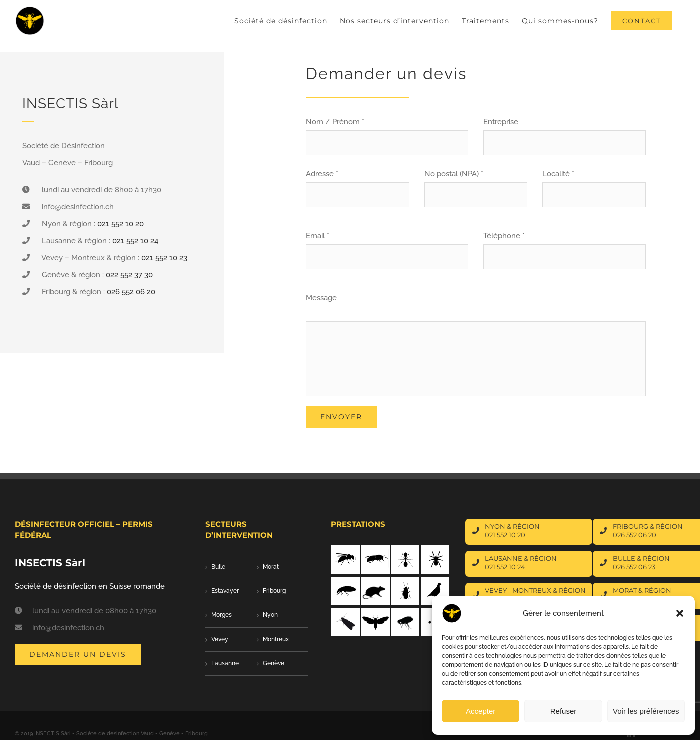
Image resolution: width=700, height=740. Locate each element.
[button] (680, 613)
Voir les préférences (646, 711)
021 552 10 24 (135, 241)
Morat (249, 567)
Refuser (564, 711)
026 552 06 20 (131, 292)
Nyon (249, 615)
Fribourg (253, 591)
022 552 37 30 (129, 275)
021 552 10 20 (121, 224)
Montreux (254, 639)
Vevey (198, 639)
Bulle (197, 567)
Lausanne (204, 663)
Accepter (481, 711)
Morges (200, 615)
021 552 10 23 (164, 258)
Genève (252, 663)
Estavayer (204, 591)
